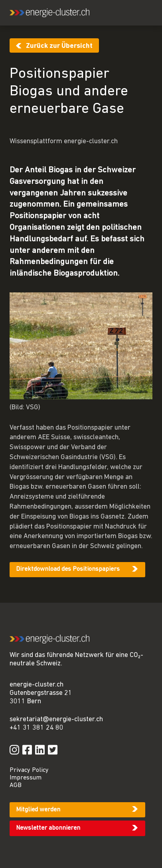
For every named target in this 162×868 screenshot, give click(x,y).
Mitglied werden (38, 810)
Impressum (26, 778)
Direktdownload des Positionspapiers (68, 569)
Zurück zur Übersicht (59, 46)
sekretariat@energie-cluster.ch (56, 719)
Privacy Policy (29, 770)
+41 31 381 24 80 (37, 728)
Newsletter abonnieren (48, 828)
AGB (16, 785)
